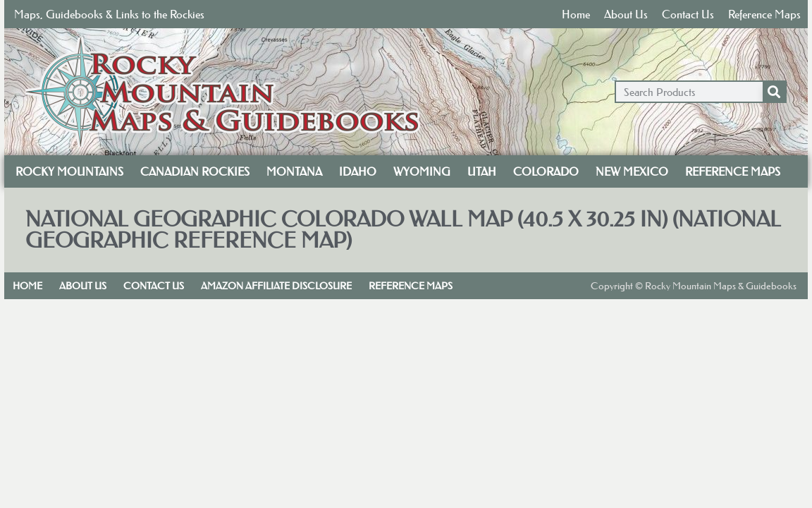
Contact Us (688, 14)
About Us (626, 14)
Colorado (546, 171)
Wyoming (422, 171)
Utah (482, 171)
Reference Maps (764, 14)
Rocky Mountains (69, 171)
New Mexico (632, 171)
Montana (294, 171)
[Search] (774, 92)
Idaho (358, 171)
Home (576, 14)
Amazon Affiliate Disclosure (276, 286)
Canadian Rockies (195, 171)
